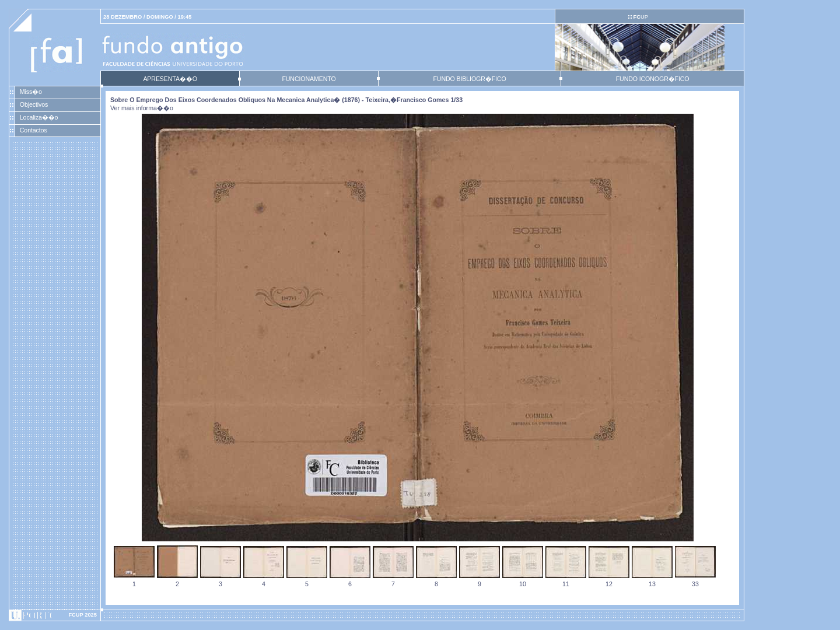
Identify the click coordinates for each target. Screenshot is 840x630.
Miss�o (31, 92)
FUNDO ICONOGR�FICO (653, 79)
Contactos (34, 130)
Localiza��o (39, 117)
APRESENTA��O (170, 79)
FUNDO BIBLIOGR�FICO (469, 79)
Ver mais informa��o (142, 108)
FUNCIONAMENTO (309, 79)
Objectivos (34, 104)
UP (640, 17)
